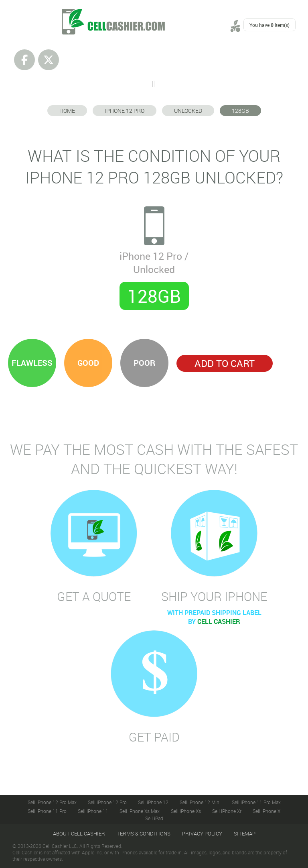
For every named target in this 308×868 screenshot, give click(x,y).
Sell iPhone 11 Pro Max (256, 802)
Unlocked (188, 111)
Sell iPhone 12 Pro (107, 802)
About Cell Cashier (79, 833)
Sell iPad (154, 818)
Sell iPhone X (266, 811)
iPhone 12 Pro (125, 111)
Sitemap (245, 833)
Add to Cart (225, 363)
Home (67, 111)
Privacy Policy (202, 833)
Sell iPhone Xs (186, 811)
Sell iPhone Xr (227, 811)
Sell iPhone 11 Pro (47, 811)
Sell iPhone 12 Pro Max (52, 802)
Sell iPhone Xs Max (140, 811)
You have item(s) (269, 25)
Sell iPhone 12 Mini (200, 802)
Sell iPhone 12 (153, 802)
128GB (240, 111)
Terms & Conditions (144, 833)
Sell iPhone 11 (93, 811)
